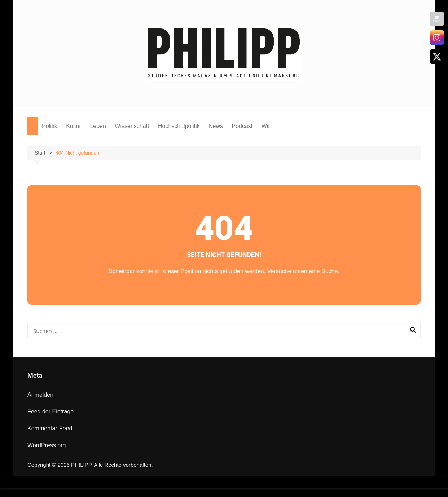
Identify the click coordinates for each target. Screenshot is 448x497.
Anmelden (40, 395)
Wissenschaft (132, 126)
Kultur (74, 126)
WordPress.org (47, 445)
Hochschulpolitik (179, 126)
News (216, 126)
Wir (266, 126)
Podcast (242, 126)
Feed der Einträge (50, 411)
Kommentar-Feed (50, 428)
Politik (50, 126)
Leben (98, 126)
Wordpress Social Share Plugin (188, 492)
